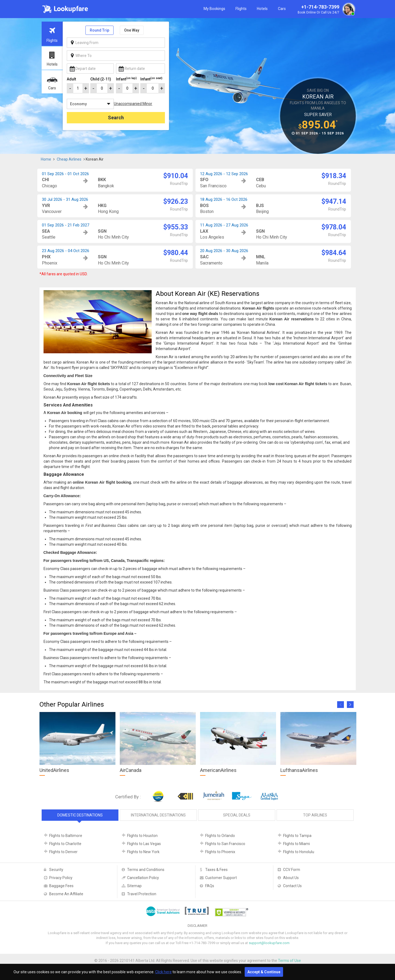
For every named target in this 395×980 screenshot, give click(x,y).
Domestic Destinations (80, 815)
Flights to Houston (142, 836)
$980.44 (176, 253)
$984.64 (334, 253)
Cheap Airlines (69, 159)
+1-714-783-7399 (326, 10)
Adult (71, 79)
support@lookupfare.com (269, 943)
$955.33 (176, 227)
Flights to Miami (296, 844)
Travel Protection (142, 894)
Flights (241, 9)
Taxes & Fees (216, 870)
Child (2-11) (101, 79)
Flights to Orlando (220, 836)
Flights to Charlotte (65, 844)
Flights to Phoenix (220, 852)
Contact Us (292, 886)
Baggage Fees (61, 886)
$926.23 (176, 201)
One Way (132, 30)
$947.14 (334, 201)
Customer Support (221, 878)
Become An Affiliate (66, 894)
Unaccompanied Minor (133, 104)
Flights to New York (143, 852)
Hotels (262, 9)
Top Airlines (315, 815)
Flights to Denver (63, 852)
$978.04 (334, 227)
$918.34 (334, 176)
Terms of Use (289, 961)
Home (46, 159)
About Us (291, 878)
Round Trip (99, 30)
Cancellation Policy (143, 878)
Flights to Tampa (297, 836)
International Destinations (158, 815)
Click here (163, 972)
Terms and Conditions (146, 870)
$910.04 (176, 176)
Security (56, 870)
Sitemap (134, 886)
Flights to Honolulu (299, 852)
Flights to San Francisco (225, 844)
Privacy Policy (61, 878)
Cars (282, 9)
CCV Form (292, 870)
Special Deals (237, 815)
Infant (126, 79)
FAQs (210, 886)
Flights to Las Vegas (144, 844)
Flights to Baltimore (66, 836)
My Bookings (214, 9)
